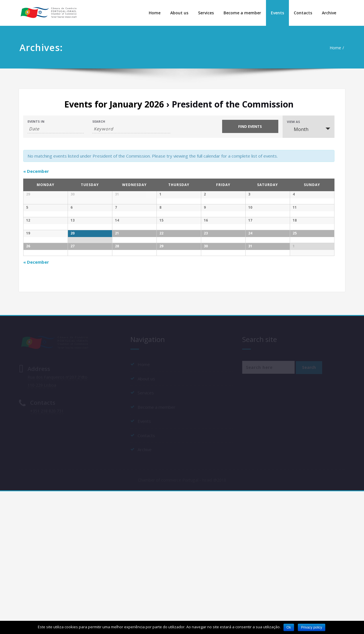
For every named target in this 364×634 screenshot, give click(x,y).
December (36, 171)
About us (179, 13)
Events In (36, 121)
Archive (329, 13)
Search (99, 121)
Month (298, 129)
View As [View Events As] (293, 122)
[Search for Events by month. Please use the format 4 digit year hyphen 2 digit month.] (56, 129)
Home (155, 13)
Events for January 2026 (114, 104)
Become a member (242, 13)
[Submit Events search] (250, 126)
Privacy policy (311, 627)
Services (206, 13)
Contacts (303, 13)
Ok (289, 627)
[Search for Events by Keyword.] (131, 129)
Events (277, 13)
